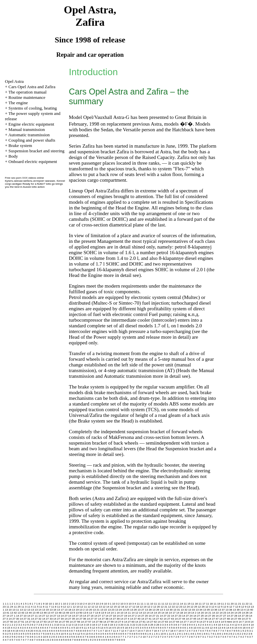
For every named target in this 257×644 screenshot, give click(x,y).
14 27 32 (36, 619)
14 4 (218, 622)
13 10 (8, 610)
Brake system (20, 145)
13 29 (156, 610)
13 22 (104, 610)
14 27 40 (135, 619)
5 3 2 (6, 634)
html (229, 622)
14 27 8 (194, 622)
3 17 (98, 625)
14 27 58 (97, 622)
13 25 (126, 610)
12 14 (106, 607)
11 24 (10, 607)
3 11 (63, 625)
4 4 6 (41, 628)
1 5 (25, 604)
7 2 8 (190, 637)
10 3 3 (124, 604)
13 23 (111, 610)
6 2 (228, 634)
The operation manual (27, 92)
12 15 (113, 607)
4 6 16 (242, 628)
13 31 (177, 610)
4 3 (204, 625)
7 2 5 (170, 637)
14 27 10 (21, 616)
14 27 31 (25, 619)
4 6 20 (29, 631)
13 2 (82, 610)
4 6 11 (201, 628)
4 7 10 (104, 631)
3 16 (93, 625)
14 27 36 (81, 619)
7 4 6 (17, 640)
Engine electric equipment (31, 124)
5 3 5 (26, 634)
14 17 (172, 613)
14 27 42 (157, 619)
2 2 (14, 625)
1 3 (16, 604)
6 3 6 (76, 637)
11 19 (217, 604)
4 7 (91, 631)
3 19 (110, 625)
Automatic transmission (29, 135)
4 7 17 (161, 631)
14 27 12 (44, 616)
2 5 (27, 625)
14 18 (180, 613)
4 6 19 (14, 631)
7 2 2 (150, 637)
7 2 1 (135, 637)
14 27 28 (232, 616)
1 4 (20, 604)
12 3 (208, 607)
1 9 (43, 604)
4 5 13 (99, 628)
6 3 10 (42, 637)
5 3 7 (39, 634)
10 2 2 (67, 604)
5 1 (240, 631)
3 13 (75, 625)
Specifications (199, 202)
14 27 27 (221, 616)
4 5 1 (68, 628)
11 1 (143, 604)
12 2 (150, 607)
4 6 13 (217, 628)
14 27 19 (122, 616)
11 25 (17, 607)
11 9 (60, 607)
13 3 (163, 610)
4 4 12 (234, 625)
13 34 (199, 610)
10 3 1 (108, 604)
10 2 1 (59, 604)
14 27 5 (246, 619)
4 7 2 (185, 631)
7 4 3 (248, 637)
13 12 (23, 610)
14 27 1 (11, 616)
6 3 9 (97, 637)
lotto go (51, 184)
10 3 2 (116, 604)
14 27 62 (151, 622)
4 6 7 (72, 631)
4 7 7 (219, 631)
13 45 (36, 613)
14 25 (238, 613)
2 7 (36, 625)
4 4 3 (21, 628)
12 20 (157, 607)
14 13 (142, 613)
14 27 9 (204, 622)
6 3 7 (83, 637)
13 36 (214, 610)
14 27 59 (108, 622)
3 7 (180, 625)
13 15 (46, 610)
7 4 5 (10, 640)
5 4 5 (112, 634)
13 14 (38, 610)
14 (109, 613)
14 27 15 (77, 616)
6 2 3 (247, 634)
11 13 (172, 604)
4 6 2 (22, 631)
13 (248, 607)
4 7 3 (192, 631)
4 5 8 (172, 628)
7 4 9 (37, 640)
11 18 (209, 604)
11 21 (238, 604)
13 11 (16, 610)
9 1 (87, 640)
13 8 (98, 613)
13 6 (86, 613)
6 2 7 (23, 637)
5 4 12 (76, 634)
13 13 (30, 610)
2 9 (45, 625)
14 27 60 (129, 622)
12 (64, 607)
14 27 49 (236, 619)
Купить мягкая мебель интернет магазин (30, 181)
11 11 (157, 604)
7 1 (124, 637)
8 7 (71, 640)
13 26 (134, 610)
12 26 (201, 607)
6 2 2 (240, 634)
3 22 (133, 625)
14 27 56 (75, 622)
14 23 (223, 613)
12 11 (84, 607)
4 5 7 (165, 628)
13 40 (250, 610)
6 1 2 (175, 634)
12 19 (143, 607)
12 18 (136, 607)
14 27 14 (66, 616)
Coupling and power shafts (32, 140)
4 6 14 (225, 628)
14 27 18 (111, 616)
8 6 (67, 640)
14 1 (113, 613)
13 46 (43, 613)
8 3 (54, 640)
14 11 (127, 613)
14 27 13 (55, 616)
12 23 (179, 607)
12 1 (70, 607)
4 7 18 (169, 631)
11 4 (30, 607)
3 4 (166, 625)
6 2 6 (17, 637)
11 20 (230, 604)
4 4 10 (217, 625)
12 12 (91, 607)
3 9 (189, 625)
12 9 (244, 607)
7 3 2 (210, 637)
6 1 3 (182, 634)
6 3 (29, 637)
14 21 (208, 613)
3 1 (51, 625)
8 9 (80, 640)
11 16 (194, 604)
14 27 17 (100, 616)
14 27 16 (88, 616)
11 (138, 604)
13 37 (221, 610)
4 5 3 (138, 628)
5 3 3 (12, 634)
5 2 (244, 631)
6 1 (147, 634)
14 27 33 (47, 619)
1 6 (29, 604)
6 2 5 (10, 637)
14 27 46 (202, 619)
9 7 (114, 640)
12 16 (121, 607)
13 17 (61, 610)
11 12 (165, 604)
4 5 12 (91, 628)
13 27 (141, 610)
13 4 (243, 610)
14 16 (165, 613)
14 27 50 (8, 622)
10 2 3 (75, 604)
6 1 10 (160, 634)
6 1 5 (196, 634)
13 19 (75, 610)
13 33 (191, 610)
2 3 (18, 625)
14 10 (120, 613)
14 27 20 (143, 616)
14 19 (187, 613)
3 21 (127, 625)
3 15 (87, 625)
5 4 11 (68, 634)
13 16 (53, 610)
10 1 (52, 604)
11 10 (150, 604)
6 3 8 (90, 637)
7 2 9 (196, 637)
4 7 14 (137, 631)
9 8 (119, 640)
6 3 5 (70, 637)
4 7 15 (145, 631)
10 (47, 604)
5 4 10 (60, 634)
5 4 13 (85, 634)
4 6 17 (250, 628)
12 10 (76, 607)
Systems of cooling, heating (32, 108)
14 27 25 (199, 616)
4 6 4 (52, 631)
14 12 (135, 613)
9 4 (101, 640)
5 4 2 (92, 634)
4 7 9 (232, 631)
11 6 (42, 607)
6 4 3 (117, 637)
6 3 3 (56, 637)
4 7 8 (226, 631)
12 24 (186, 607)
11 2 (224, 604)
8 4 (58, 640)
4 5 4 (145, 628)
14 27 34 (58, 619)
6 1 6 (202, 634)
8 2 (49, 640)
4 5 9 (178, 628)
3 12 (69, 625)
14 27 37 (92, 619)
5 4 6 (119, 634)
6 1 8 (216, 634)
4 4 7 (48, 628)
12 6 (226, 607)
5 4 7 (125, 634)
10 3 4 (132, 604)
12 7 (232, 607)
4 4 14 (250, 625)
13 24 (118, 610)
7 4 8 (30, 640)
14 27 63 (163, 622)
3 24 (145, 625)
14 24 (230, 613)
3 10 (57, 625)
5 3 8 (46, 634)
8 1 (45, 640)
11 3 (24, 607)
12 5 (220, 607)
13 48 (58, 613)
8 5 (63, 640)
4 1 (195, 625)
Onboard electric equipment (33, 162)
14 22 (216, 613)
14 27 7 (185, 622)
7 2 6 (176, 637)
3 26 (157, 625)
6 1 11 (168, 634)
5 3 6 (32, 634)
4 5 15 (116, 628)
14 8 (247, 622)
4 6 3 (45, 631)
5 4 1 (53, 634)
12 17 (128, 607)
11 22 (245, 604)
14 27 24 (187, 616)
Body (13, 156)
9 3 (96, 640)
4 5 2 (132, 628)
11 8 (54, 607)
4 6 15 (234, 628)
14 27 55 (64, 622)
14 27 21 (154, 616)
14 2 (194, 613)
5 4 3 (99, 634)
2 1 (9, 625)
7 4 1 (234, 637)
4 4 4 (27, 628)
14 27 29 (243, 616)
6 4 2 (110, 637)
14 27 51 (19, 622)
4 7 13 (128, 631)
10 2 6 (99, 604)
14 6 (235, 622)
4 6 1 (185, 628)
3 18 (104, 625)
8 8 (76, 640)
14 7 (241, 622)
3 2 (116, 625)
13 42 (13, 613)
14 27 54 (53, 622)
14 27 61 (140, 622)
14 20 (200, 613)
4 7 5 (205, 631)
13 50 (79, 613)
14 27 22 (165, 616)
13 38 (229, 610)
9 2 (92, 640)
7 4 (229, 637)
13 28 (148, 610)
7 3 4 (223, 637)
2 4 (22, 625)
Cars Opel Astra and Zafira (32, 87)
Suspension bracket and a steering (136, 488)
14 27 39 (114, 619)
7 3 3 (217, 637)
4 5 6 (158, 628)
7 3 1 (203, 637)
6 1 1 (152, 634)
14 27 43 (169, 619)
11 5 (36, 607)
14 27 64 (174, 622)
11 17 (202, 604)
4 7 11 (112, 631)
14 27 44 (180, 619)
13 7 (92, 613)
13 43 (21, 613)
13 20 (89, 610)
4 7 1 (97, 631)
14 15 (157, 613)
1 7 (34, 604)
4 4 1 (210, 625)
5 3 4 (19, 634)
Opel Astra (14, 81)
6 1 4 (189, 634)
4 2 (200, 625)
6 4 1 (103, 637)
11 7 (48, 607)
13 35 (206, 610)
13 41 (6, 613)
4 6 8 (79, 631)
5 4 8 (132, 634)
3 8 (184, 625)
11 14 (180, 604)
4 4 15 (6, 628)
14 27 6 (119, 622)
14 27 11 (32, 616)
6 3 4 (63, 637)
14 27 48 (225, 619)
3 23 (139, 625)
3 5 (171, 625)
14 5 (224, 622)
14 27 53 (41, 622)
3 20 (121, 625)
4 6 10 (192, 628)
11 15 (187, 604)
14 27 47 (213, 619)
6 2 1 (234, 634)
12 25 (194, 607)
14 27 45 (191, 619)
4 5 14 (108, 628)
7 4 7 (23, 640)
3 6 (175, 625)
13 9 (104, 613)
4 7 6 (212, 631)
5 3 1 (250, 631)
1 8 (38, 604)
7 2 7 (183, 637)
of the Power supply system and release (120, 337)
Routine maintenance (27, 97)
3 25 (151, 625)
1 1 (7, 604)
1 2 (11, 604)
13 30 (169, 610)
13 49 (66, 613)
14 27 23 (176, 616)
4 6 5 (59, 631)
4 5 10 (75, 628)
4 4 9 (61, 628)
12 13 (98, 607)
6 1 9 (223, 634)
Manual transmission (27, 129)
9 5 (105, 640)
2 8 (40, 625)
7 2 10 (142, 637)
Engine (142, 208)
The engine (18, 103)
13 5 (72, 613)
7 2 (129, 637)
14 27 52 (30, 622)
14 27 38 (103, 619)
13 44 (28, 613)
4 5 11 (83, 628)
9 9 (123, 640)
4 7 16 (153, 631)
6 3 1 (35, 637)
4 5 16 (124, 628)
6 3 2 (50, 637)
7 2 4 (163, 637)
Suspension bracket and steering (36, 151)
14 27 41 (146, 619)
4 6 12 (209, 628)
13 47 (51, 613)
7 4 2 (241, 637)
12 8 (238, 607)
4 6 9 (85, 631)
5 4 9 (139, 634)
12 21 (164, 607)
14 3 (211, 622)
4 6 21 (37, 631)
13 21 (96, 610)
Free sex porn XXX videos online (25, 178)
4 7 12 (120, 631)
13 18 (68, 610)
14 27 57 (86, 622)
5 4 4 (105, 634)
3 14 (81, 625)
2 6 (31, 625)
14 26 (245, 613)
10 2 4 (83, 604)
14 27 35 (70, 619)
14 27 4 (125, 619)
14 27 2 (132, 616)
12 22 (171, 607)
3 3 (162, 625)
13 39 (236, 610)
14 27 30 (14, 619)
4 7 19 (178, 631)
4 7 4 (198, 631)
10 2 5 (91, 604)
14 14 (150, 613)
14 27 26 (210, 616)
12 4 (214, 607)
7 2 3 (156, 637)
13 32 (184, 610)
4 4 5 (34, 628)
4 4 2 (14, 628)
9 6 (110, 640)
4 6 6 (65, 631)
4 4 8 (54, 628)
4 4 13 (242, 625)
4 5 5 (152, 628)
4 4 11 (226, 625)
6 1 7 (209, 634)
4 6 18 (6, 631)
